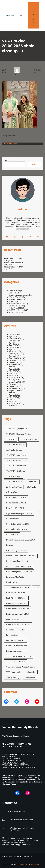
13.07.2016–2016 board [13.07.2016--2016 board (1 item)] (15, 445)
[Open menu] (21, 15)
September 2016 (15, 365)
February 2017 (15, 354)
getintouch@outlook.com (24, 820)
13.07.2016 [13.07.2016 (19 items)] (11, 439)
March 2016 (14, 375)
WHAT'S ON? (15, 312)
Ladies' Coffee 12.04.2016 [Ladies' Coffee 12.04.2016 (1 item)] (16, 603)
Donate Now (34, 15)
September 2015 (15, 388)
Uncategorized (15, 306)
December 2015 (15, 382)
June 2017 (13, 345)
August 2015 (14, 391)
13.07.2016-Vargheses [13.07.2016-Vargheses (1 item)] (15, 482)
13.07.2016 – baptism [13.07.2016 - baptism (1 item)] (29, 439)
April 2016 (13, 373)
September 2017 (15, 341)
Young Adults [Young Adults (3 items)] (30, 677)
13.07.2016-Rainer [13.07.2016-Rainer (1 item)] (13, 476)
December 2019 (15, 339)
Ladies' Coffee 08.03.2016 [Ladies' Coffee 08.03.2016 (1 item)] (16, 598)
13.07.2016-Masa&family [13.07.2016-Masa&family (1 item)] (16, 466)
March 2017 (14, 352)
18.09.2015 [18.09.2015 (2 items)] (33, 482)
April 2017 (13, 349)
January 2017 (14, 356)
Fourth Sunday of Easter (14, 263)
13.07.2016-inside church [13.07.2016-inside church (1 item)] (16, 455)
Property (12, 301)
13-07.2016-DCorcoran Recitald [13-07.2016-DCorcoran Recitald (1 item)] (19, 434)
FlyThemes (23, 864)
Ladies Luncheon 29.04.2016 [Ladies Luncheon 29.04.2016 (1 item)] (17, 614)
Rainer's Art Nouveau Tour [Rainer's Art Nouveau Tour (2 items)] (17, 646)
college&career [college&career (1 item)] (12, 535)
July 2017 (13, 343)
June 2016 (13, 369)
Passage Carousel (16, 299)
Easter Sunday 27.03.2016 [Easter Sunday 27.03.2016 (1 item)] (16, 550)
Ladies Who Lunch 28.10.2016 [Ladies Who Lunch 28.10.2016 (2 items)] (18, 625)
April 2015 (13, 399)
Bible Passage (14, 291)
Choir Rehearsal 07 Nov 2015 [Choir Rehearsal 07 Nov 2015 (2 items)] (18, 524)
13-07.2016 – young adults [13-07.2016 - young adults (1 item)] (17, 429)
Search (7, 160)
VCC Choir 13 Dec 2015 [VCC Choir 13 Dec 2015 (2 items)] (16, 662)
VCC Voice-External (17, 310)
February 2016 (15, 378)
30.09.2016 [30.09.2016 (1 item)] (32, 487)
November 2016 (15, 360)
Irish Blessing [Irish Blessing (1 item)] (12, 582)
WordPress (35, 864)
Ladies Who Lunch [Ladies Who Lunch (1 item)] (14, 619)
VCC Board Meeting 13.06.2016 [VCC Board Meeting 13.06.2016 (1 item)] (19, 656)
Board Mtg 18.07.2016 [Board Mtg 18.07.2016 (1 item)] (15, 508)
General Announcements (18, 295)
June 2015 (13, 395)
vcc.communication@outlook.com (16, 845)
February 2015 (15, 404)
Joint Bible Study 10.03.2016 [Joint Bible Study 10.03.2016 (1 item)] (17, 587)
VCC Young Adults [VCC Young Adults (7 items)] (14, 672)
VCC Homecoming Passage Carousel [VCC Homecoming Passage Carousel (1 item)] (21, 667)
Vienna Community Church (20, 727)
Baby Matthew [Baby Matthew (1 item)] (12, 492)
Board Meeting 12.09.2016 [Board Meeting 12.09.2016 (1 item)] (17, 503)
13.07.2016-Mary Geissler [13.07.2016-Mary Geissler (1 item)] (16, 460)
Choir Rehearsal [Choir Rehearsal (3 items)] (12, 519)
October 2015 (14, 386)
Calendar (12, 293)
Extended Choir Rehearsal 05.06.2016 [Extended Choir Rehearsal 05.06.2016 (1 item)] (21, 556)
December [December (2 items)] (10, 545)
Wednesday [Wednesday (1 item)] (31, 672)
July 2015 (13, 393)
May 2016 (13, 371)
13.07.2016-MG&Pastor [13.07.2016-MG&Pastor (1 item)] (16, 471)
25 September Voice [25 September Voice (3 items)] (14, 487)
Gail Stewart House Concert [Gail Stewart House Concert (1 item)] (17, 561)
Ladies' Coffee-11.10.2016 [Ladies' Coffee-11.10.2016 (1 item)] (16, 593)
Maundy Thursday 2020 (13, 267)
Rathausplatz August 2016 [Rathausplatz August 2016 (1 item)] (16, 651)
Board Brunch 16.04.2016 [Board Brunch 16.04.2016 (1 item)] (16, 498)
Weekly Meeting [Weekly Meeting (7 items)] (13, 677)
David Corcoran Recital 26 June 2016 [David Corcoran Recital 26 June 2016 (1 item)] (21, 540)
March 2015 (14, 401)
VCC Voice (4, 71)
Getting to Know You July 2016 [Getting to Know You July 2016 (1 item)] (18, 566)
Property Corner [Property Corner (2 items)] (12, 635)
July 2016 (13, 367)
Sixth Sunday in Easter (13, 259)
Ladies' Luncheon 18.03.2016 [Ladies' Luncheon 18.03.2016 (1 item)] (18, 609)
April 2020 (13, 336)
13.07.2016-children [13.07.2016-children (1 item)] (14, 450)
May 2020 (13, 334)
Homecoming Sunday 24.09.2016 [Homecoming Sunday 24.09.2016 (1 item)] (19, 572)
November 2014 (15, 406)
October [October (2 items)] (23, 630)
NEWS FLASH (15, 297)
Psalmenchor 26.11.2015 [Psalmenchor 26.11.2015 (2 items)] (16, 640)
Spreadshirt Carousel (17, 304)
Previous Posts (11, 144)
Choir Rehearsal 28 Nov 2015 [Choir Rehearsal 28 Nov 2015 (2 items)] (18, 529)
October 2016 (14, 362)
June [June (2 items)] (36, 587)
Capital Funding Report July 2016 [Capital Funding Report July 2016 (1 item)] (19, 513)
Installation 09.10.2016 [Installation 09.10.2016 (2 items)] (15, 577)
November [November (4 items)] (10, 630)
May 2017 (13, 347)
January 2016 (14, 380)
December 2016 (15, 358)
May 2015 (13, 397)
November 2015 (15, 384)
